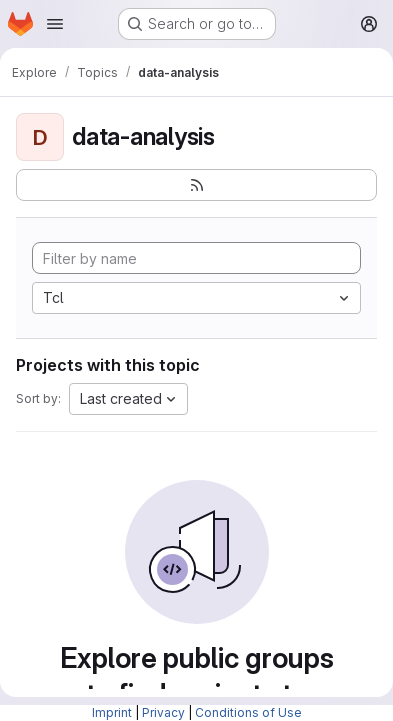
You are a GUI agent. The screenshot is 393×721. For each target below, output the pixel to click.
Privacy (163, 712)
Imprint (112, 712)
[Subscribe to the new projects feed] (196, 185)
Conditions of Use (248, 712)
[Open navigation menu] (55, 24)
